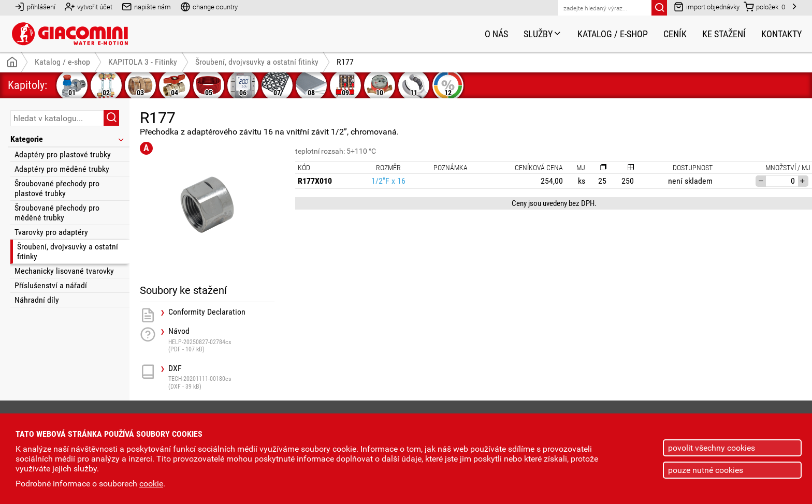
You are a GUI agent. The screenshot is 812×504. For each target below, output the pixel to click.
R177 (345, 62)
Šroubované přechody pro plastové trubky (57, 188)
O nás (496, 34)
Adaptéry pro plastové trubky (63, 154)
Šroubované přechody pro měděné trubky (57, 213)
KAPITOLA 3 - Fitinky (143, 62)
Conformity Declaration (207, 312)
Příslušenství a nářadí (51, 285)
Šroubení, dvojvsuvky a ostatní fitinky (68, 251)
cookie (151, 484)
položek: (764, 6)
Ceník (675, 34)
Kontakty (781, 34)
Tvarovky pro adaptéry (51, 232)
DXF (221, 377)
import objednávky (707, 6)
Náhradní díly (37, 300)
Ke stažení (724, 34)
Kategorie (68, 139)
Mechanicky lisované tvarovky (64, 271)
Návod (221, 340)
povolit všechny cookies (712, 448)
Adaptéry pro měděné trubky (62, 169)
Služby (543, 34)
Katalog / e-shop (613, 34)
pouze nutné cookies (706, 470)
